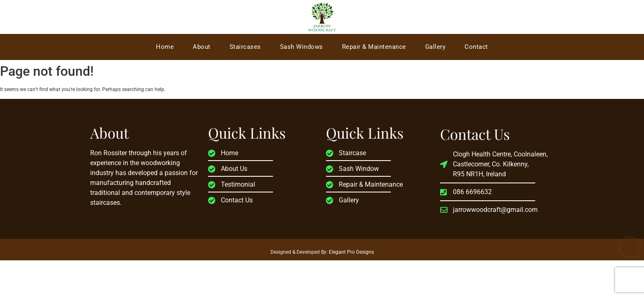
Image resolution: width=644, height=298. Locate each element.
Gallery (436, 47)
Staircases (245, 47)
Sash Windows (302, 47)
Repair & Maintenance (374, 47)
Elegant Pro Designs (351, 252)
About (202, 47)
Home (165, 47)
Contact (476, 47)
